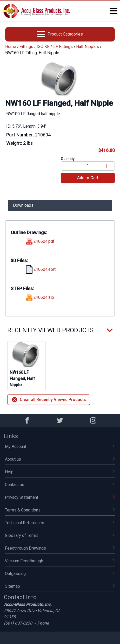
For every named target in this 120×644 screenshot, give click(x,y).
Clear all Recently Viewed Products (49, 400)
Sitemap (60, 586)
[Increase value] (106, 166)
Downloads (23, 205)
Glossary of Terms (60, 535)
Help (60, 472)
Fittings (26, 47)
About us (60, 459)
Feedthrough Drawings (60, 548)
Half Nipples (88, 47)
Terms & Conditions (60, 510)
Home (11, 47)
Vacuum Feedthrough (60, 561)
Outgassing (60, 574)
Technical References (60, 523)
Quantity (68, 159)
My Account (60, 446)
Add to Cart (88, 178)
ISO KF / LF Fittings (55, 47)
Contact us (60, 485)
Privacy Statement (60, 497)
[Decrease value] (69, 166)
